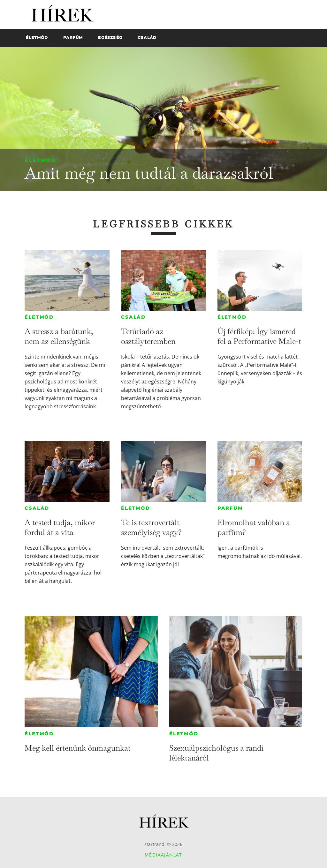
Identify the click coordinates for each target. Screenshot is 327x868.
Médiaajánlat (163, 855)
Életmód (40, 160)
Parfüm (230, 508)
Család (133, 317)
